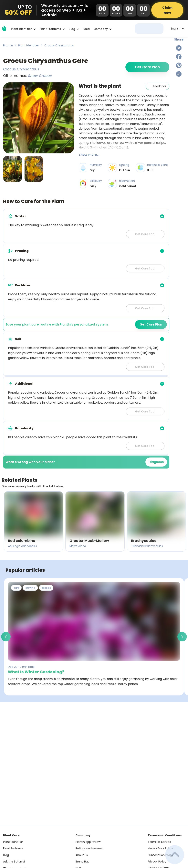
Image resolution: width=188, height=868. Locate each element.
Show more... (89, 155)
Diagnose (156, 462)
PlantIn (8, 45)
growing (30, 588)
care (16, 588)
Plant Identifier (29, 45)
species (46, 588)
